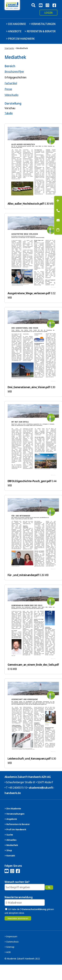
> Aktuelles (11, 840)
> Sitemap (9, 947)
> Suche (9, 835)
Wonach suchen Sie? (17, 882)
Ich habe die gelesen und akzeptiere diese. (29, 911)
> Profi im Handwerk (20, 39)
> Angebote (14, 31)
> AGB (8, 952)
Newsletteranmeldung (19, 897)
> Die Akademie (16, 24)
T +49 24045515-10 (16, 788)
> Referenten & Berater (40, 31)
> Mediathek (11, 845)
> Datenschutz (12, 942)
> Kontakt (10, 855)
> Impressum (11, 936)
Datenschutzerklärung (33, 909)
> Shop (8, 850)
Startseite (9, 48)
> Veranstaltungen (42, 24)
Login (48, 13)
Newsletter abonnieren (18, 918)
